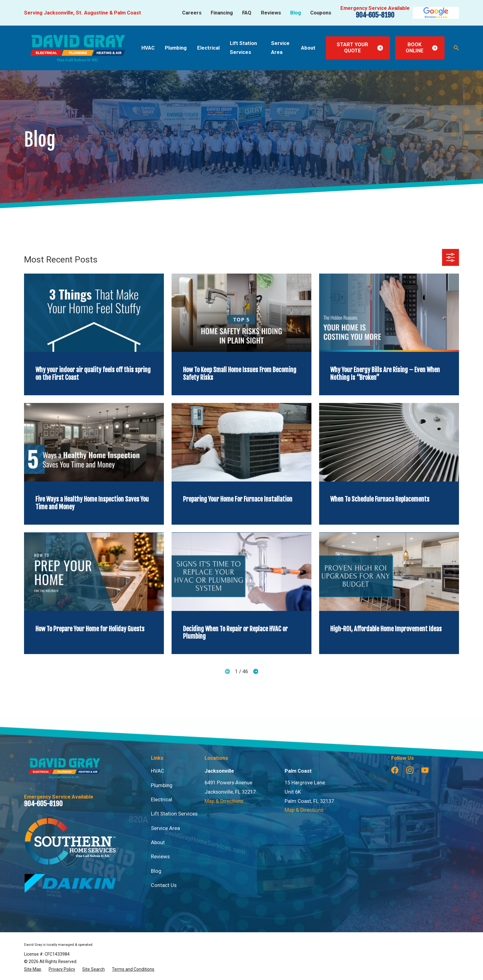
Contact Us (164, 885)
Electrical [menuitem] (208, 48)
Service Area (165, 828)
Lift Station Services (174, 814)
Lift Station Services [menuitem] (243, 48)
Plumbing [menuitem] (176, 48)
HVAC (158, 771)
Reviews (271, 13)
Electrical (162, 800)
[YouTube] (425, 770)
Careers (192, 13)
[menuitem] (33, 969)
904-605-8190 (375, 15)
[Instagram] (410, 770)
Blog (296, 13)
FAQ (247, 13)
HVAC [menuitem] (148, 48)
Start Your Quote (360, 48)
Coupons (321, 13)
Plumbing (162, 785)
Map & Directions (224, 801)
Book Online (422, 48)
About (158, 842)
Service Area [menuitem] (280, 48)
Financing (222, 13)
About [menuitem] (308, 48)
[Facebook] (395, 770)
